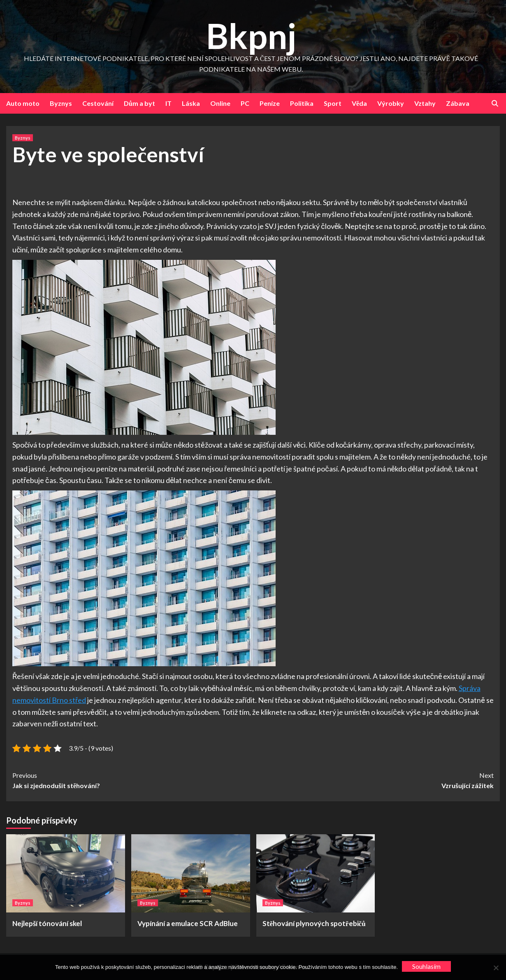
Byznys (61, 103)
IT (168, 103)
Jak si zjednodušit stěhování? (133, 780)
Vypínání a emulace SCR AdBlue (188, 923)
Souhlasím (426, 966)
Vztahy (425, 103)
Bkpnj (251, 36)
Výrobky (391, 103)
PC (245, 103)
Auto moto (23, 103)
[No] (496, 968)
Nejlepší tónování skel (47, 923)
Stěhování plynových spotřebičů (314, 923)
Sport (333, 103)
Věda (359, 103)
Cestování (98, 103)
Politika (302, 103)
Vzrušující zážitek (373, 780)
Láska (191, 103)
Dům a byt (139, 103)
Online (220, 103)
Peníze (270, 103)
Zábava (458, 103)
